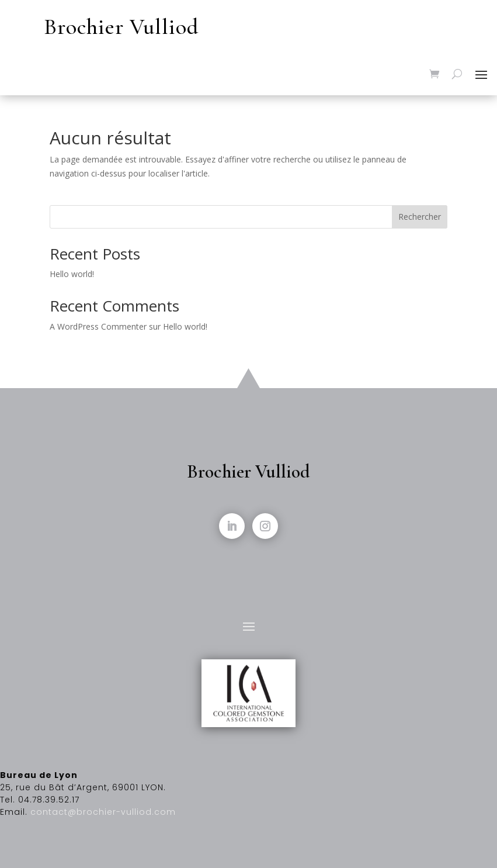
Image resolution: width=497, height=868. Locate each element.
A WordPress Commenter (98, 326)
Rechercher (420, 217)
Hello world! (72, 274)
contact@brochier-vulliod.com (103, 812)
